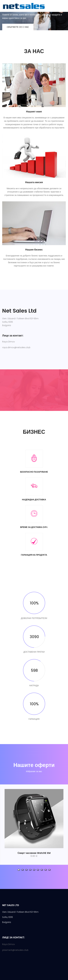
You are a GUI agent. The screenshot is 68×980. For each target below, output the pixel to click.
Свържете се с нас (18, 27)
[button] (19, 870)
